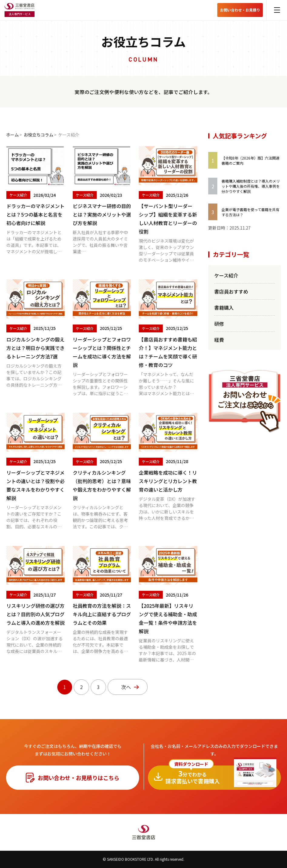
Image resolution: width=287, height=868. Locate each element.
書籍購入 (224, 308)
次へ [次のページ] (126, 687)
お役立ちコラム (38, 135)
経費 (219, 340)
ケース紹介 (226, 275)
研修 (219, 324)
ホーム (12, 135)
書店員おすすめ (231, 291)
